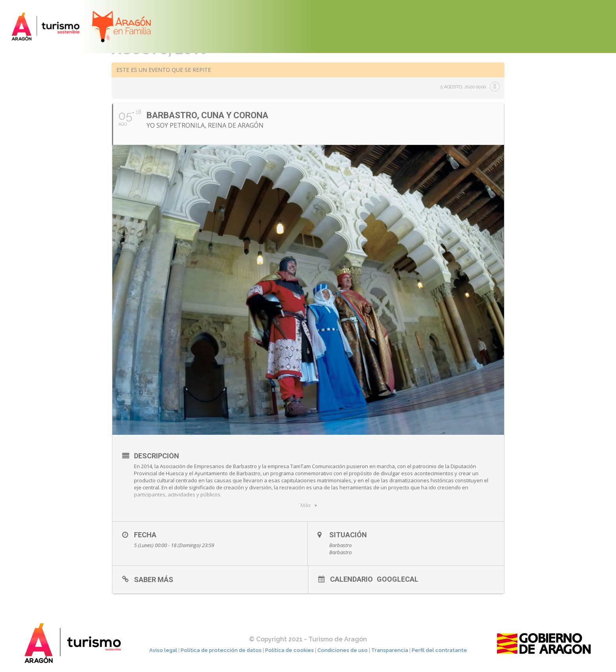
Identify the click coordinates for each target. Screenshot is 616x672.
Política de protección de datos (221, 650)
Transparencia (390, 650)
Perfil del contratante (439, 650)
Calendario (351, 579)
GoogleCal (398, 579)
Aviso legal (163, 650)
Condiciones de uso (343, 650)
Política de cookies (290, 650)
